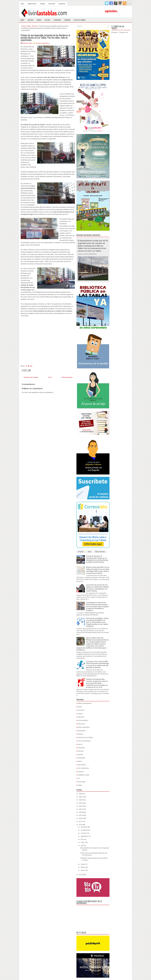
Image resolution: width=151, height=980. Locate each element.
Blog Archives (100, 552)
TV (79, 778)
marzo (83, 864)
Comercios (62, 4)
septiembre (85, 836)
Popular (81, 552)
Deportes (81, 717)
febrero (83, 867)
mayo (83, 842)
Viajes (80, 785)
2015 (80, 875)
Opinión (42, 4)
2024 (80, 800)
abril (82, 846)
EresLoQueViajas (84, 727)
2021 (80, 809)
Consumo (67, 20)
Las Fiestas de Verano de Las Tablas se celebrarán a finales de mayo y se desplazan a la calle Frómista (97, 588)
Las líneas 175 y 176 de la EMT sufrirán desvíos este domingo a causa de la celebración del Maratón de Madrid (98, 665)
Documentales (83, 720)
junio (82, 839)
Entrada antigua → (68, 377)
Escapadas (82, 731)
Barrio (39, 20)
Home (23, 26)
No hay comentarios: (43, 43)
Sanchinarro (82, 765)
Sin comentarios (83, 768)
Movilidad (81, 748)
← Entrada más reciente (30, 377)
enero (83, 870)
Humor (80, 744)
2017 (80, 821)
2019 (80, 815)
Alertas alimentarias (85, 703)
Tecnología (57, 20)
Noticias (30, 20)
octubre (83, 833)
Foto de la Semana (84, 741)
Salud (80, 761)
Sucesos (81, 772)
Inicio (22, 4)
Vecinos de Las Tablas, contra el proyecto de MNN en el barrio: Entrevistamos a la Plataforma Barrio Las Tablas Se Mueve (97, 622)
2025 (80, 797)
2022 (80, 806)
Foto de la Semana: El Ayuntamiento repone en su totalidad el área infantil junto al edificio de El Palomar (97, 559)
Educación (52, 4)
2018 (80, 818)
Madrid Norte (32, 4)
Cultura (47, 20)
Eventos (81, 734)
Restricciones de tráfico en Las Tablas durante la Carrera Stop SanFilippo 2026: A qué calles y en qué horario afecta (98, 570)
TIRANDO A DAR (83, 775)
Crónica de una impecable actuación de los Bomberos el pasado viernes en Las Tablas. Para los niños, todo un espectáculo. (45, 38)
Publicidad (81, 758)
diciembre (84, 827)
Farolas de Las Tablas (85, 737)
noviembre (84, 830)
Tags (89, 552)
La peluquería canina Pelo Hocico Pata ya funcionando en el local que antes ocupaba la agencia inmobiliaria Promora (97, 607)
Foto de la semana (80, 20)
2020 (80, 812)
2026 (80, 794)
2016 (80, 825)
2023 (80, 803)
